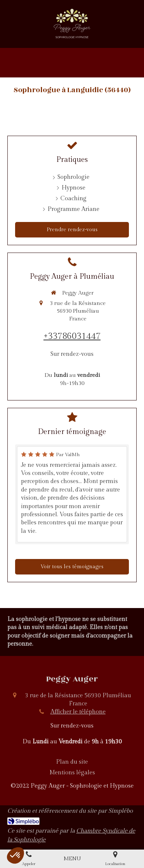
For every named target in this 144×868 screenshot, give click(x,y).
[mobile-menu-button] (72, 859)
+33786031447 (72, 336)
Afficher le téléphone (78, 712)
